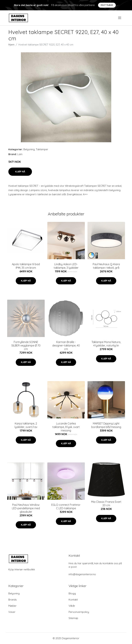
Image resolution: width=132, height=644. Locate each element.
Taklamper (42, 149)
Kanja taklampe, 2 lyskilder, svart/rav (26, 425)
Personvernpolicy (79, 612)
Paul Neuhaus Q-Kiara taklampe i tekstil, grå (106, 266)
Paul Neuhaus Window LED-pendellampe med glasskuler (26, 508)
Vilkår (72, 606)
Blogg (72, 593)
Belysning (29, 149)
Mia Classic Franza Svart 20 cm (106, 503)
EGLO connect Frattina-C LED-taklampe (66, 506)
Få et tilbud (107, 5)
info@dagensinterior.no (82, 574)
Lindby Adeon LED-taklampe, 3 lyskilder (66, 266)
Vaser (12, 612)
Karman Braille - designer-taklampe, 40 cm (66, 345)
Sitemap (73, 618)
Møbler (12, 606)
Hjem (11, 45)
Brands (13, 600)
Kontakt (73, 600)
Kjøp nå (20, 172)
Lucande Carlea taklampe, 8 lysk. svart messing (66, 427)
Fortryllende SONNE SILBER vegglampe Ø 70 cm (26, 345)
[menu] (120, 18)
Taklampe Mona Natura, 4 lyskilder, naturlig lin (106, 344)
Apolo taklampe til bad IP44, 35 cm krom (26, 266)
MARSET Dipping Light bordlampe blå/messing (106, 425)
